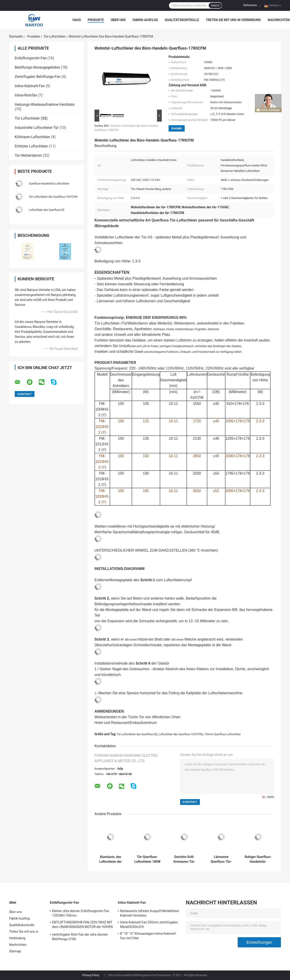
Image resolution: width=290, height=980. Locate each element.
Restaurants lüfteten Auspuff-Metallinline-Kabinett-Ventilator (150, 913)
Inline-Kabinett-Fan (30, 86)
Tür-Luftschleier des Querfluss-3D (137, 734)
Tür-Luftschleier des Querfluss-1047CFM (53, 197)
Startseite (16, 36)
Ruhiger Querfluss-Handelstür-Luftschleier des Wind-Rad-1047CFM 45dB (258, 859)
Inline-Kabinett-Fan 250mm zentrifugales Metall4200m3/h (149, 925)
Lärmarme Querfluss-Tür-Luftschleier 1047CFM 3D (221, 859)
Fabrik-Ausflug (145, 20)
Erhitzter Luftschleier (31, 146)
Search (215, 5)
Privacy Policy (91, 975)
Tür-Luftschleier (54, 36)
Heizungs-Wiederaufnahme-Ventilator (45, 104)
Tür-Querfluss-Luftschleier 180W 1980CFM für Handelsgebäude (147, 859)
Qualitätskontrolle (182, 20)
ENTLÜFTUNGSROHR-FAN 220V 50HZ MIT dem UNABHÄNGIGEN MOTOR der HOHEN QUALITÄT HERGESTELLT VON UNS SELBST (82, 925)
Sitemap (15, 951)
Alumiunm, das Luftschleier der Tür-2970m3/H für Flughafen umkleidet (110, 859)
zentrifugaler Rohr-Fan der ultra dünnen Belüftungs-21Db (80, 937)
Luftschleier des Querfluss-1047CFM (181, 734)
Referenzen (250, 5)
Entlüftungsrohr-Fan (31, 58)
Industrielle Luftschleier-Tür (37, 128)
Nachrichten (279, 20)
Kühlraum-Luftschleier (32, 137)
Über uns (118, 20)
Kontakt (177, 128)
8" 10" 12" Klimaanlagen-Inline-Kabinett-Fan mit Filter (148, 936)
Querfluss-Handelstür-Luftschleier (49, 184)
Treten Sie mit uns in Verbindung (233, 20)
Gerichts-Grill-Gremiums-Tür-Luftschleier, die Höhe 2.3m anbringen (184, 859)
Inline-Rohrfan (26, 95)
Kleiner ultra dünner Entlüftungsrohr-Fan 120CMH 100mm (81, 913)
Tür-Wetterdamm (28, 155)
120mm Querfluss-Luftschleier (222, 734)
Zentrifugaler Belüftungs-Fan (38, 77)
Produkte (96, 20)
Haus (77, 20)
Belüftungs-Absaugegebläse (37, 67)
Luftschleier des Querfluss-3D (47, 210)
